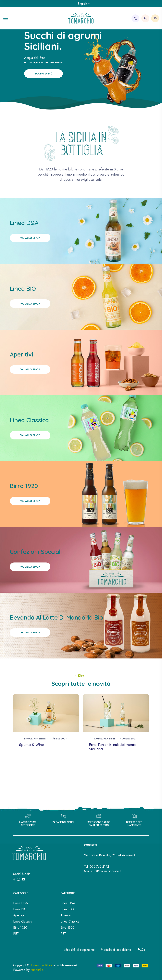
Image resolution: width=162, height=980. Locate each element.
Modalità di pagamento (80, 950)
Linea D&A (21, 903)
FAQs (141, 950)
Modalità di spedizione (116, 950)
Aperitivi (19, 915)
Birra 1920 (20, 928)
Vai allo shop (30, 238)
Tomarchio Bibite (35, 739)
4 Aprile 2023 (58, 739)
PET (16, 934)
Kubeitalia (37, 970)
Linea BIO (20, 909)
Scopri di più (44, 74)
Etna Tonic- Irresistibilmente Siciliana (113, 747)
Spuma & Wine (31, 745)
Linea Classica (23, 921)
